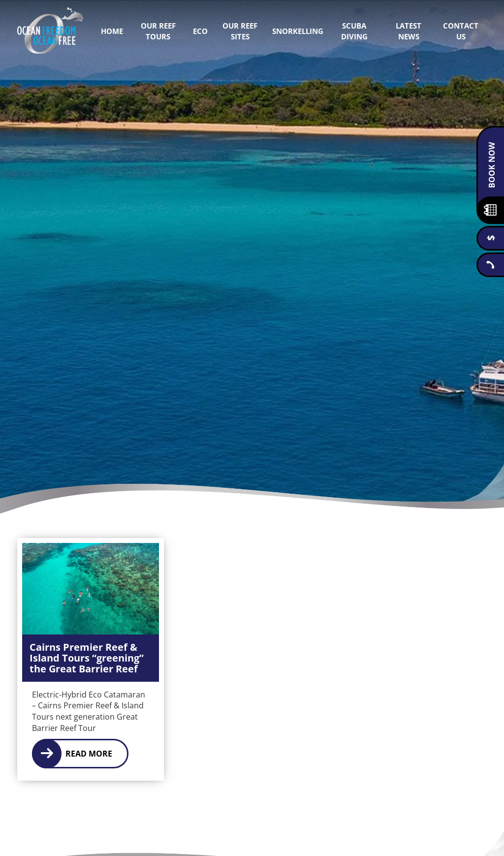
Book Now (492, 165)
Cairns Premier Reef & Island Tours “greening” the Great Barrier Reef (87, 658)
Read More (89, 754)
